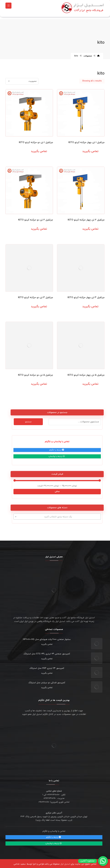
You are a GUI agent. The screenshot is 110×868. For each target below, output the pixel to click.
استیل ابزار (65, 863)
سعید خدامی (20, 863)
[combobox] (57, 515)
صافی (57, 490)
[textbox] (57, 515)
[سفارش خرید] (22, 80)
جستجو (28, 420)
